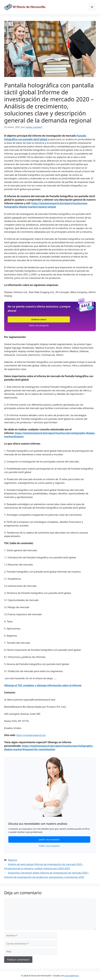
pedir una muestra (49, 839)
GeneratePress (72, 976)
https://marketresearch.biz (31, 735)
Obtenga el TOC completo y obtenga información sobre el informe (43, 685)
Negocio (12, 860)
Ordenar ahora (39, 319)
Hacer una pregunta (39, 325)
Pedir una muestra (49, 846)
